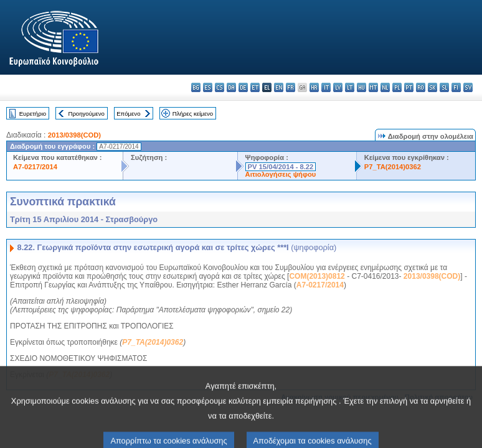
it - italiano (326, 87)
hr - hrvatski (314, 87)
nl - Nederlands (385, 87)
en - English (279, 87)
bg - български (196, 87)
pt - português (409, 87)
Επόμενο (128, 114)
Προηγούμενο (86, 114)
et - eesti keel (255, 87)
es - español (208, 87)
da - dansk (231, 87)
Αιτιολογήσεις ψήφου (281, 174)
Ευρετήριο (33, 114)
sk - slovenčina (432, 87)
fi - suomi (456, 87)
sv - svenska (468, 87)
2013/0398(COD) (74, 135)
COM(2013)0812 (317, 276)
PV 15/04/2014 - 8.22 (281, 167)
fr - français (291, 87)
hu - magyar (361, 87)
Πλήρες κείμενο (193, 114)
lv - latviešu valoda (338, 87)
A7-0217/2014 (35, 167)
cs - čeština (220, 87)
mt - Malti (373, 87)
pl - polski (397, 87)
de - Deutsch (243, 87)
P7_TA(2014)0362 (393, 167)
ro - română (421, 87)
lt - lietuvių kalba (350, 87)
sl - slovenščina (444, 87)
